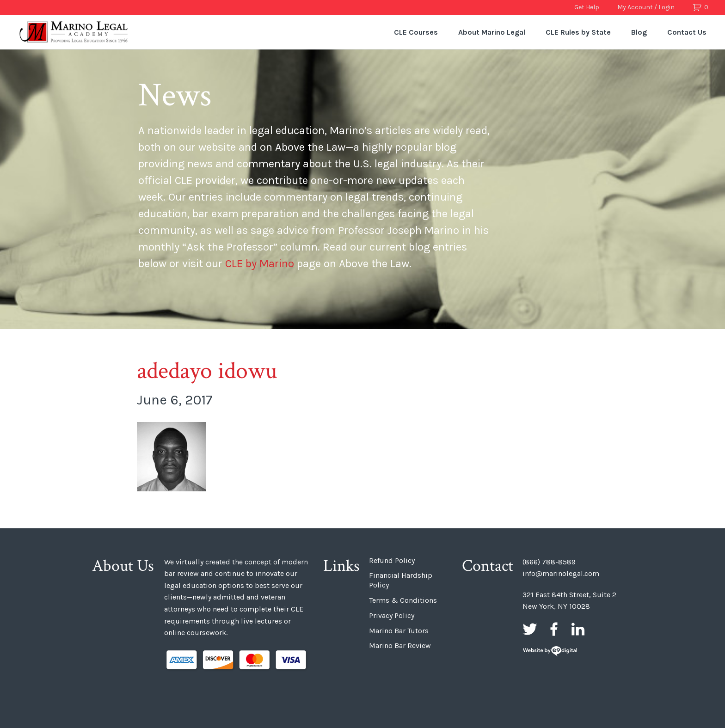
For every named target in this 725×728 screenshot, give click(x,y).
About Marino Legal (492, 32)
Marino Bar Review (400, 645)
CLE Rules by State (578, 32)
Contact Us (687, 32)
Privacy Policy (392, 615)
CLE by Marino (260, 263)
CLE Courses (416, 32)
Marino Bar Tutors (399, 631)
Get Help (587, 7)
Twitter (530, 629)
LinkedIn (578, 629)
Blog (639, 32)
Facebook (554, 629)
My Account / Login (646, 7)
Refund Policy (392, 560)
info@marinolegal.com (561, 573)
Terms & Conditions (403, 600)
